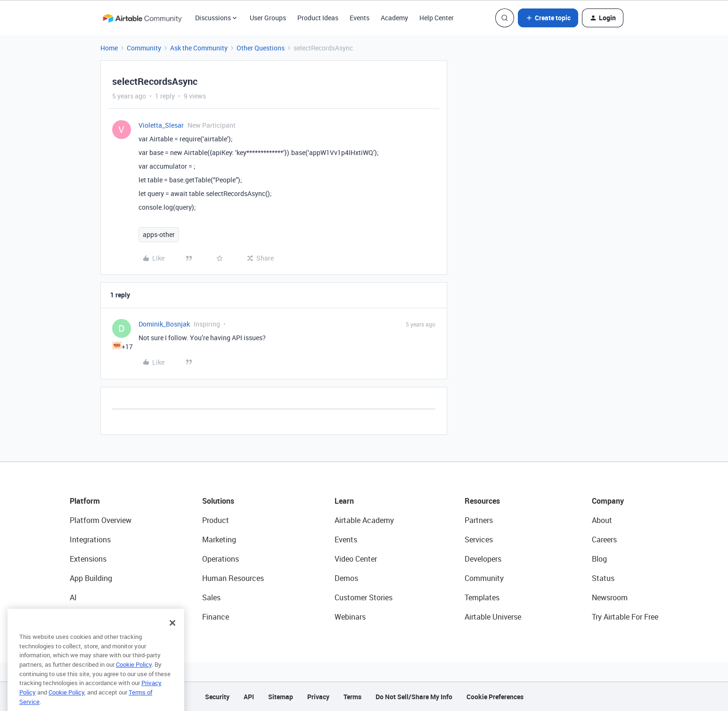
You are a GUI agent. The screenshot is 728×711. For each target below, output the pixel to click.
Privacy (318, 697)
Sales (211, 597)
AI (73, 597)
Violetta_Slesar (161, 125)
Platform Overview (101, 520)
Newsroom (610, 597)
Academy (394, 18)
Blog (599, 559)
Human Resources (233, 578)
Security (217, 697)
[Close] (172, 637)
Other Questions (261, 48)
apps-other (159, 234)
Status (603, 578)
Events (360, 18)
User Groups (268, 18)
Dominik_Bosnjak (164, 324)
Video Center (356, 559)
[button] (548, 18)
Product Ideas (318, 18)
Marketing (219, 539)
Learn (344, 501)
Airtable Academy (364, 520)
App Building (91, 578)
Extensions (88, 559)
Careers (604, 539)
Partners (479, 520)
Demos (346, 578)
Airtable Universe (493, 617)
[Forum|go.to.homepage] (142, 18)
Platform (85, 501)
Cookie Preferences (495, 697)
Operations (221, 559)
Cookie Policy (134, 678)
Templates (482, 597)
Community (144, 48)
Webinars (350, 617)
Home (109, 48)
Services (479, 539)
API (249, 697)
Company (608, 501)
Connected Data (97, 617)
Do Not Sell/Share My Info (414, 697)
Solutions (218, 501)
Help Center (437, 18)
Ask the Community (199, 48)
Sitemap (281, 697)
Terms (352, 697)
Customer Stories (364, 597)
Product (216, 520)
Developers (483, 559)
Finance (216, 617)
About (602, 520)
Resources (482, 501)
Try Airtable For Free (625, 617)
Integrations (90, 539)
